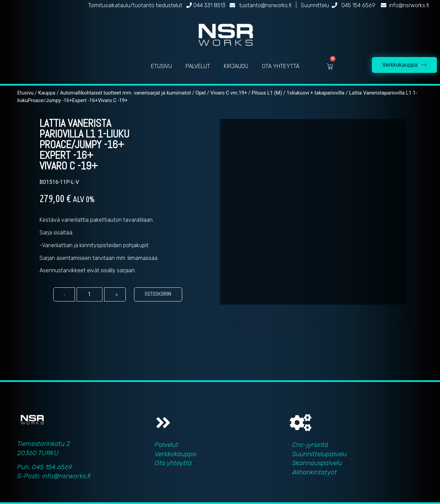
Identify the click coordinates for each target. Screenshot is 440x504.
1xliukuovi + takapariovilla (316, 93)
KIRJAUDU (236, 66)
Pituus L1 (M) (267, 93)
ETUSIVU (161, 66)
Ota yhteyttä (173, 463)
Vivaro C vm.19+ (229, 93)
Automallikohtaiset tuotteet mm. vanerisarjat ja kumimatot (125, 93)
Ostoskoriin (158, 294)
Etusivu (25, 93)
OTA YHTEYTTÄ (281, 66)
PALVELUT (198, 66)
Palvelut (167, 445)
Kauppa (47, 93)
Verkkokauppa (175, 454)
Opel (201, 93)
